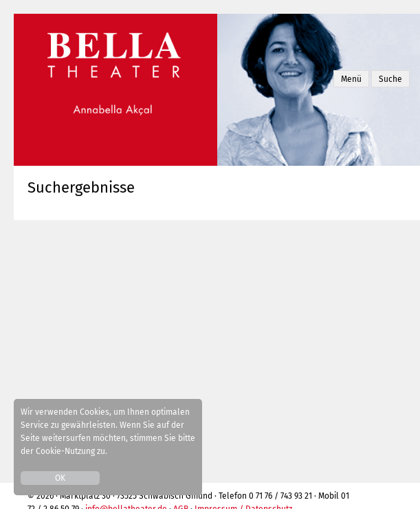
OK (60, 478)
